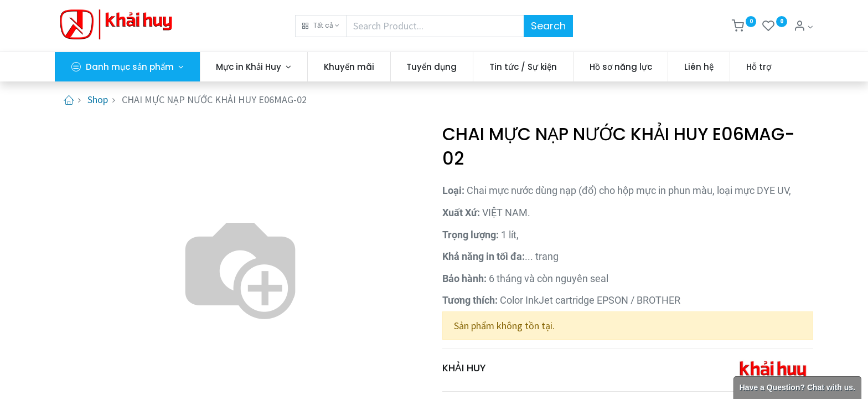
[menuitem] (349, 67)
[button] (321, 26)
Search (548, 26)
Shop (98, 99)
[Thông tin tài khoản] (803, 27)
